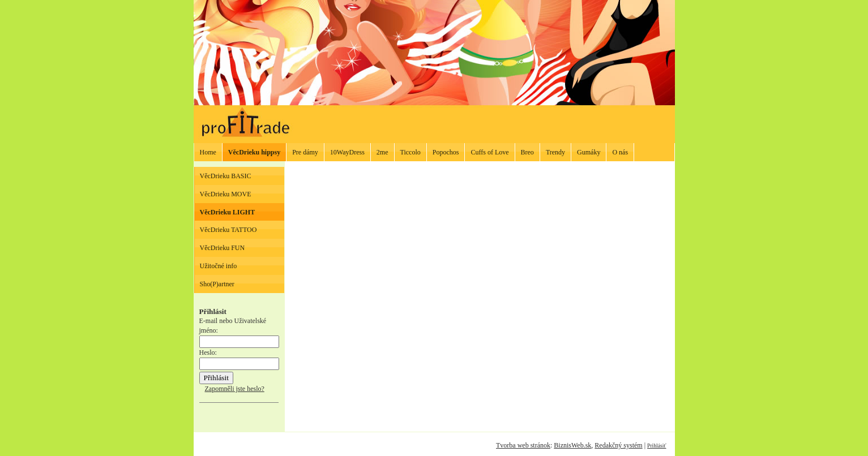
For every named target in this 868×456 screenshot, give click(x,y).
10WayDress (347, 152)
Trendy (555, 152)
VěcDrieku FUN (223, 248)
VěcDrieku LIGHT (228, 212)
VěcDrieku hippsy (254, 152)
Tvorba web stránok (523, 445)
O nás (620, 152)
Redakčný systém (618, 445)
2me (382, 152)
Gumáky (589, 152)
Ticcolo (411, 152)
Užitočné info (219, 266)
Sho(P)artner (217, 284)
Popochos (446, 152)
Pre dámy (305, 152)
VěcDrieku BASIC (226, 176)
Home (208, 152)
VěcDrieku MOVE (226, 194)
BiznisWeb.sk (572, 445)
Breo (527, 152)
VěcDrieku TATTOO (228, 230)
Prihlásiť (657, 446)
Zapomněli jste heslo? (235, 389)
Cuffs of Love (489, 152)
